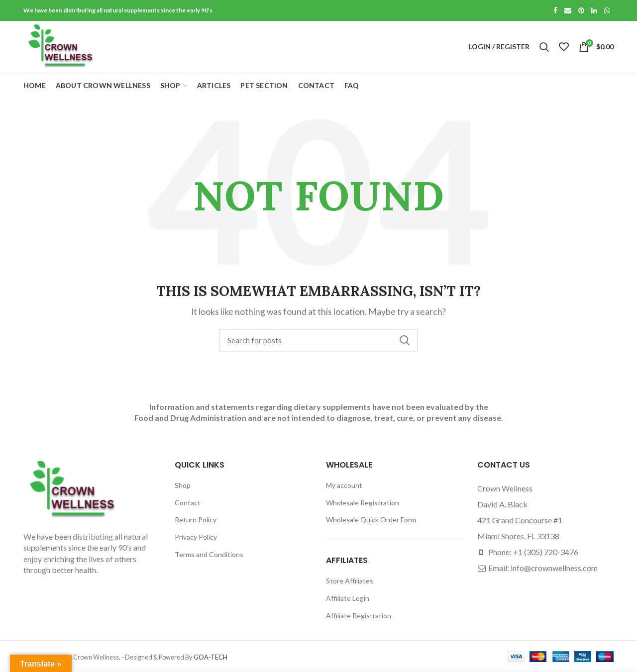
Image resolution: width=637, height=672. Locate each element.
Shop (183, 485)
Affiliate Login (348, 598)
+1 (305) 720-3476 (546, 552)
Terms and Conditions (209, 554)
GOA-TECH (211, 657)
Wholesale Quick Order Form (371, 520)
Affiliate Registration (359, 616)
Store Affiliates (350, 581)
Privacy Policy (196, 537)
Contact (188, 503)
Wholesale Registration (363, 503)
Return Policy (196, 520)
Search (405, 340)
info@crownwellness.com (554, 568)
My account (344, 485)
